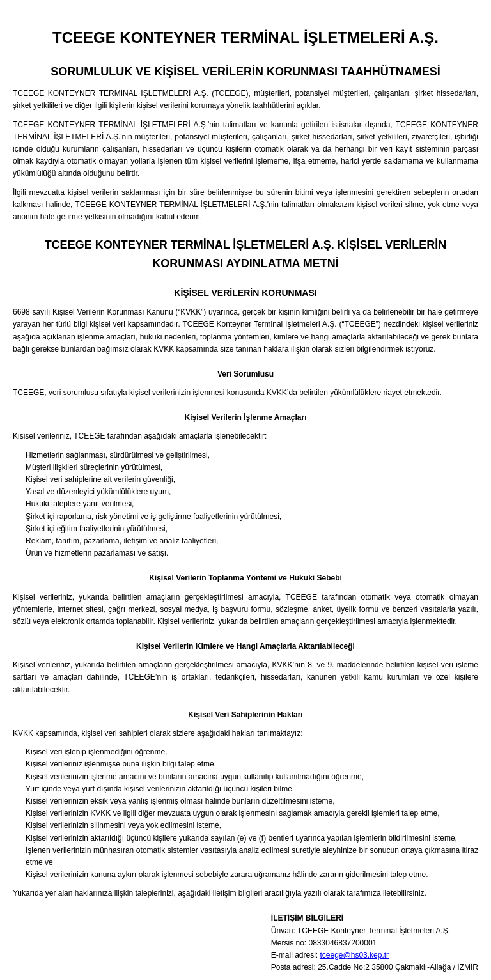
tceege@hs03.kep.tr (355, 955)
